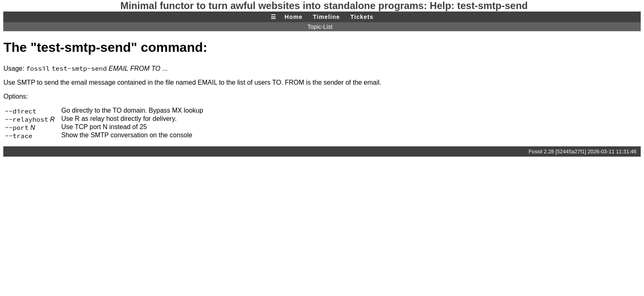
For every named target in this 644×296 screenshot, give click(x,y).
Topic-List (320, 27)
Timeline (327, 17)
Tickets (362, 17)
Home (294, 17)
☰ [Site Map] (274, 17)
